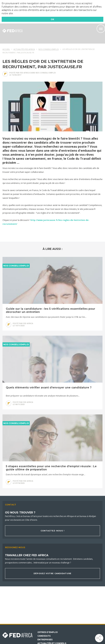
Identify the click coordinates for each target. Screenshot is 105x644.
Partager (99, 638)
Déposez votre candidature (52, 573)
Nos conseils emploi (46, 73)
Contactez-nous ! (53, 531)
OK (52, 19)
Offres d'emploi (48, 632)
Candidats (44, 636)
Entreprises (45, 640)
